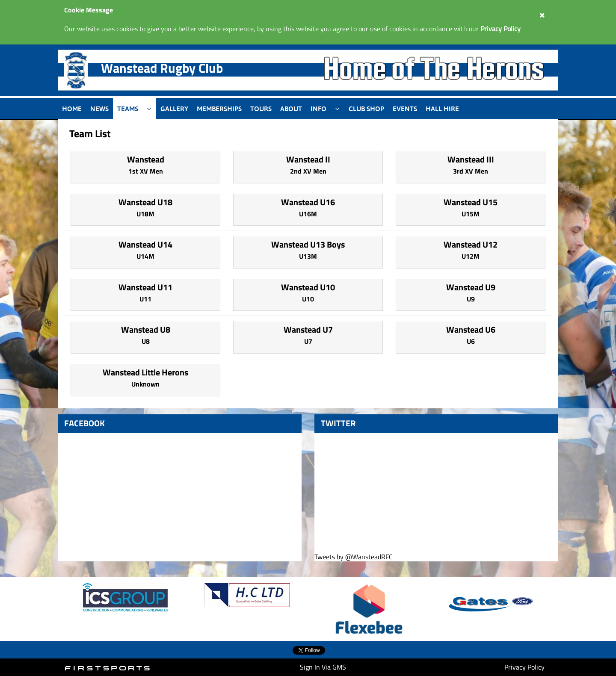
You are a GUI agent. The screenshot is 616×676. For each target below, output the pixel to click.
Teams (128, 109)
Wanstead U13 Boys (308, 244)
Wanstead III (471, 159)
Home (72, 109)
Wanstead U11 (145, 287)
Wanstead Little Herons (145, 372)
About (291, 109)
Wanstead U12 (471, 244)
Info (318, 109)
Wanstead (146, 159)
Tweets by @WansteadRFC (354, 557)
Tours (261, 109)
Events (405, 109)
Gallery (174, 109)
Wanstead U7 (308, 329)
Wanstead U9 (471, 287)
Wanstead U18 (145, 202)
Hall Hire (442, 109)
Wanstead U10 (308, 287)
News (99, 109)
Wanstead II (308, 159)
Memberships (219, 109)
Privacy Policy (524, 667)
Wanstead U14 (145, 244)
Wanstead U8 (146, 329)
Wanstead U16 (308, 202)
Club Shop (366, 109)
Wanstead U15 (471, 202)
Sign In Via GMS (323, 667)
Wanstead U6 (471, 329)
